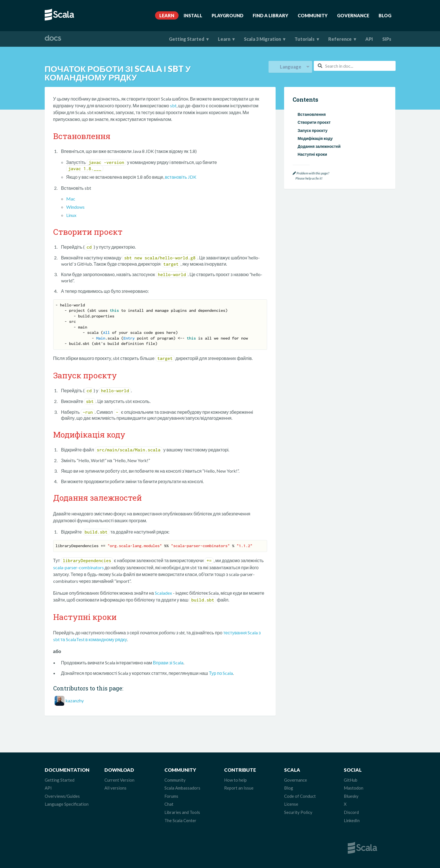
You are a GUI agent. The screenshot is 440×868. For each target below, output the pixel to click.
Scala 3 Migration (262, 39)
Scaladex (163, 593)
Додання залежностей (319, 146)
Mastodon (354, 788)
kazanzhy (75, 700)
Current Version (119, 780)
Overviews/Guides (62, 796)
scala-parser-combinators (79, 567)
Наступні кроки (312, 154)
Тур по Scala (221, 673)
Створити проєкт (314, 122)
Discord (351, 812)
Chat (169, 804)
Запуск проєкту (313, 130)
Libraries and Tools (182, 812)
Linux (71, 215)
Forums (171, 796)
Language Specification (67, 804)
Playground (227, 15)
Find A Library (271, 15)
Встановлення (312, 114)
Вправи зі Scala (168, 663)
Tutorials (305, 39)
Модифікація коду (315, 138)
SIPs (387, 39)
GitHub (351, 780)
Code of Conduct (300, 796)
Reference (340, 39)
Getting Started (187, 39)
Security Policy (298, 812)
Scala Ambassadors (182, 788)
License (291, 804)
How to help (235, 780)
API (369, 39)
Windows (75, 207)
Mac (71, 199)
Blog (385, 15)
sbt (173, 105)
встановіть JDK (181, 177)
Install (193, 15)
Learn (167, 15)
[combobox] (355, 66)
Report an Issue (239, 788)
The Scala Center (180, 820)
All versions (115, 788)
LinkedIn (352, 820)
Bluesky (351, 796)
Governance (353, 15)
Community (313, 15)
